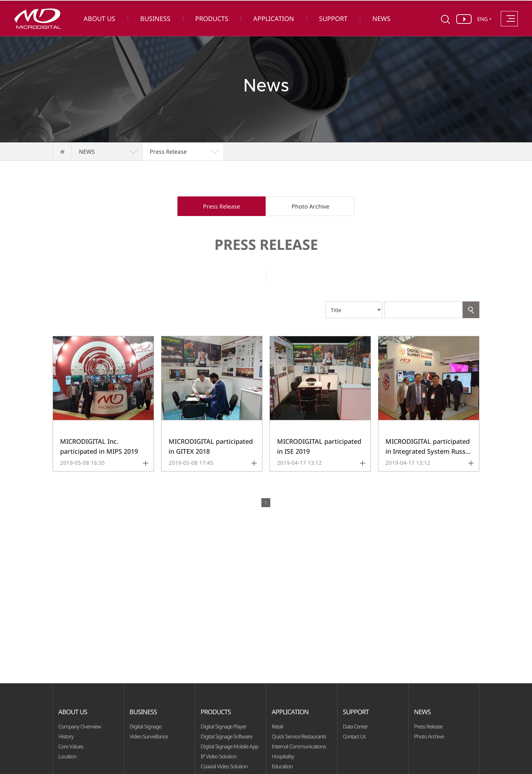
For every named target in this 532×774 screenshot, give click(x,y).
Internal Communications (299, 746)
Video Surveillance (149, 736)
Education (282, 766)
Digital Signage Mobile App (229, 746)
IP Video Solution (219, 756)
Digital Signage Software (226, 736)
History (66, 736)
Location (67, 756)
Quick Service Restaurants (299, 736)
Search (471, 310)
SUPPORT (333, 19)
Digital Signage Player (224, 726)
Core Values (71, 746)
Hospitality (283, 756)
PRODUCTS (212, 19)
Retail (277, 726)
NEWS (381, 19)
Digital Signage (145, 726)
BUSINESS (155, 19)
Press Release (168, 152)
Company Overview (80, 726)
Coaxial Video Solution (224, 766)
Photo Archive (310, 206)
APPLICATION (274, 19)
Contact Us (354, 736)
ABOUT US (99, 19)
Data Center (355, 726)
